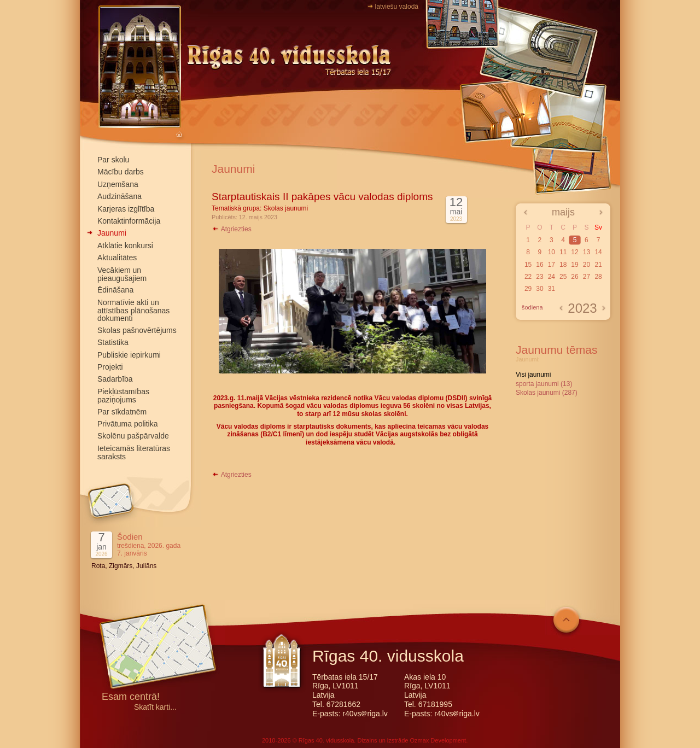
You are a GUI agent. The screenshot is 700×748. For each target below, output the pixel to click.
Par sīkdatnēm (122, 412)
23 (539, 277)
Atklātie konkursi (125, 246)
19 (574, 265)
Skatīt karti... (155, 707)
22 (528, 277)
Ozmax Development (438, 740)
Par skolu (113, 160)
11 (563, 252)
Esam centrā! (131, 697)
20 (587, 265)
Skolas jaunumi (286, 208)
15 (528, 265)
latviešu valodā (397, 7)
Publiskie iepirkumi (129, 355)
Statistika (113, 342)
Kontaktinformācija (129, 221)
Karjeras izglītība (126, 209)
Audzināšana (119, 196)
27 (587, 277)
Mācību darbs (121, 172)
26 (574, 277)
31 (552, 289)
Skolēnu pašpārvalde (133, 436)
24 (552, 277)
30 (539, 289)
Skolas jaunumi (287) (547, 393)
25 (563, 277)
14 (598, 252)
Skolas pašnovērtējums (137, 330)
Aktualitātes (117, 258)
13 (587, 252)
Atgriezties (232, 229)
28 (598, 277)
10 (552, 252)
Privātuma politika (128, 424)
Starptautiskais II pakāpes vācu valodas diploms (322, 197)
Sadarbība (115, 379)
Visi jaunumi (533, 375)
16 (539, 265)
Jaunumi (112, 233)
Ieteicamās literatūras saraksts (134, 452)
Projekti (110, 367)
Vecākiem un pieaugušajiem (122, 274)
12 (574, 252)
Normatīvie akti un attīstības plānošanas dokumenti (133, 311)
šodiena (532, 307)
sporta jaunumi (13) (544, 384)
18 (563, 265)
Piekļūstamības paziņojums (123, 396)
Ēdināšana (115, 290)
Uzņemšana (118, 184)
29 (528, 289)
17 (552, 265)
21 (598, 265)
